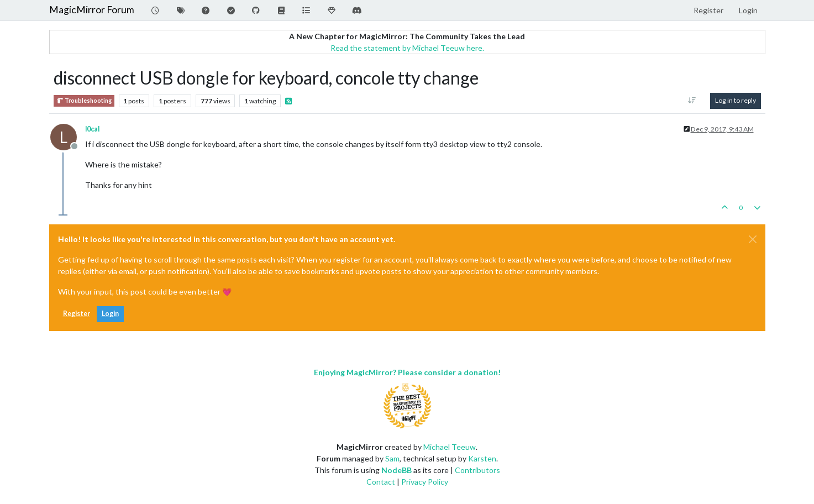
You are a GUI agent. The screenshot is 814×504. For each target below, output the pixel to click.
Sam (392, 458)
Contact (381, 482)
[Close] (753, 239)
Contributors (477, 470)
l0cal (92, 129)
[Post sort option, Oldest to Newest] (692, 101)
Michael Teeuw (450, 447)
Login (110, 314)
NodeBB (397, 470)
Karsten (482, 458)
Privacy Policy (425, 482)
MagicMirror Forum (92, 10)
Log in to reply (736, 100)
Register (77, 314)
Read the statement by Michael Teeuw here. (407, 48)
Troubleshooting (84, 101)
